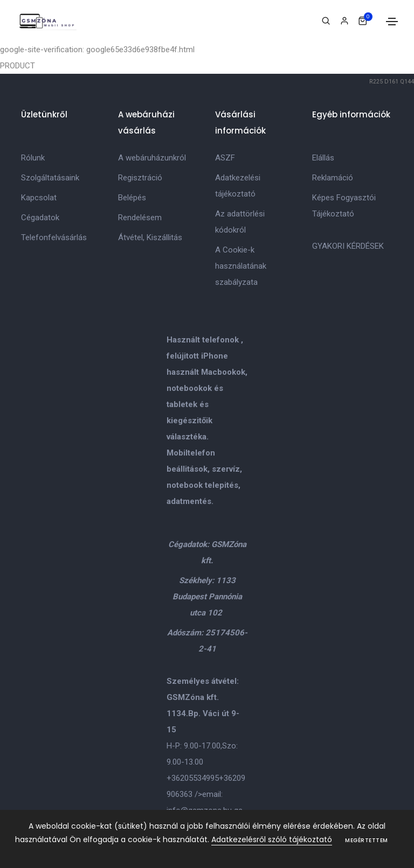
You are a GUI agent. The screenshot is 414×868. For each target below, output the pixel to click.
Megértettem (367, 840)
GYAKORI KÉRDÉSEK (348, 246)
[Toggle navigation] (392, 22)
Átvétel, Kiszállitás (150, 237)
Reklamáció (333, 178)
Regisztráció (140, 178)
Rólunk (33, 158)
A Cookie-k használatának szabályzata (241, 266)
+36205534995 (193, 778)
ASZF (225, 158)
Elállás (323, 158)
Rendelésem (140, 218)
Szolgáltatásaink (50, 178)
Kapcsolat (39, 198)
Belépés (132, 198)
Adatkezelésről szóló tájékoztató (272, 839)
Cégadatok (40, 218)
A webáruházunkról (152, 158)
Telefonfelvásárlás (54, 237)
